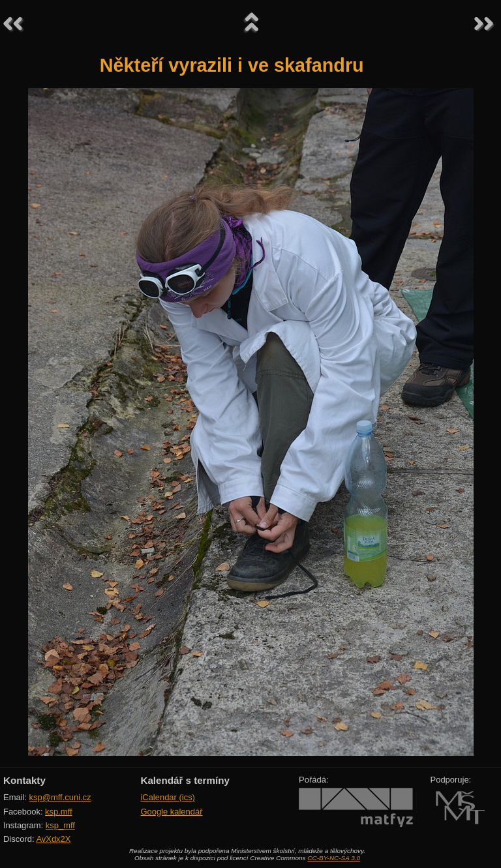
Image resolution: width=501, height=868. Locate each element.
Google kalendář (171, 812)
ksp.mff (59, 812)
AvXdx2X (53, 839)
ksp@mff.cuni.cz (60, 797)
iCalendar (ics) (168, 797)
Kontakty (24, 780)
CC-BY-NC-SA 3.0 (334, 858)
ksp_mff (60, 825)
